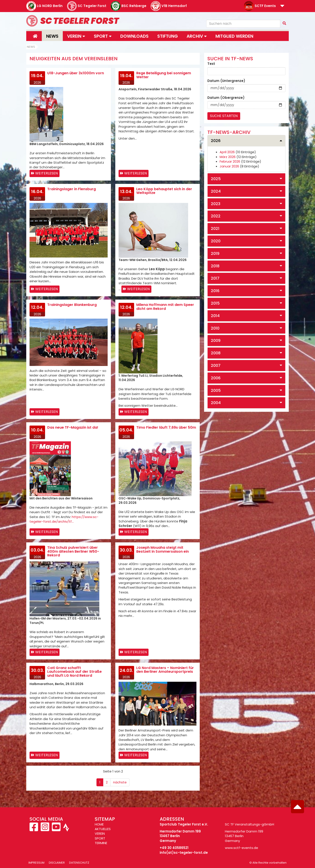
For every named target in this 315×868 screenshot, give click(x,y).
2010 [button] (215, 328)
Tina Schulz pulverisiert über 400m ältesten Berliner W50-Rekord (73, 551)
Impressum (36, 863)
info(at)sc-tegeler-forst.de (184, 853)
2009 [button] (216, 340)
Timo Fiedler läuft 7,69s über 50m (166, 427)
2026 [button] (216, 141)
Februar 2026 (230, 161)
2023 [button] (216, 204)
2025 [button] (216, 179)
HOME (99, 824)
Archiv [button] (197, 36)
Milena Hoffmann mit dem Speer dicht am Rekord (165, 307)
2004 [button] (216, 403)
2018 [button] (215, 266)
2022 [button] (216, 216)
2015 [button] (215, 303)
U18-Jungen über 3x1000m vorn (76, 73)
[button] (282, 6)
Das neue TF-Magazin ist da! (73, 427)
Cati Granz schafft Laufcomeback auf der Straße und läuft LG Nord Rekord (74, 672)
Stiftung (168, 36)
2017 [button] (215, 278)
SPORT (100, 838)
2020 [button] (216, 241)
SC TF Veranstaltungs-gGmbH (249, 824)
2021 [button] (215, 228)
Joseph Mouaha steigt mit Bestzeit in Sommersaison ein (163, 549)
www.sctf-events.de (241, 848)
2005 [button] (216, 390)
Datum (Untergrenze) (226, 81)
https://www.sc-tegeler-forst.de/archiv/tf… (64, 519)
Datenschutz (79, 863)
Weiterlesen (46, 173)
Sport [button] (103, 36)
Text (211, 64)
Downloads (134, 36)
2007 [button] (216, 365)
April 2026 (227, 152)
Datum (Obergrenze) (226, 98)
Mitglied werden (234, 36)
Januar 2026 (229, 166)
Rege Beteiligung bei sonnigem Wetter (164, 75)
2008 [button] (216, 353)
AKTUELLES (103, 829)
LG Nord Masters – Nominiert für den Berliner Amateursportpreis (165, 670)
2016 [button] (215, 291)
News (52, 36)
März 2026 (228, 157)
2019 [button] (215, 253)
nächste (120, 782)
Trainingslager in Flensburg (72, 189)
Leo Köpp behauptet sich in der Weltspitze (164, 191)
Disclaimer (57, 863)
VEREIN (100, 833)
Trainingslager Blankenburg (72, 305)
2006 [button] (216, 378)
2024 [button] (216, 191)
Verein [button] (76, 36)
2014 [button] (215, 316)
